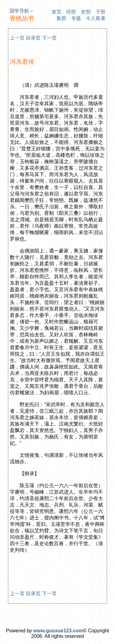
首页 (56, 12)
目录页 (33, 38)
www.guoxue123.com (58, 631)
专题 (76, 18)
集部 (61, 18)
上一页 (17, 38)
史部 (86, 12)
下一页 (49, 38)
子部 (101, 12)
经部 (71, 12)
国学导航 (19, 11)
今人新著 (96, 18)
